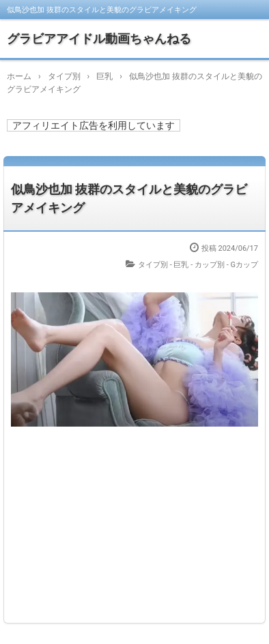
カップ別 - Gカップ (226, 265)
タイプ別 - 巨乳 (164, 265)
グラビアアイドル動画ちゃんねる (99, 39)
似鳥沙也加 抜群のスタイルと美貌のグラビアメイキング (129, 198)
